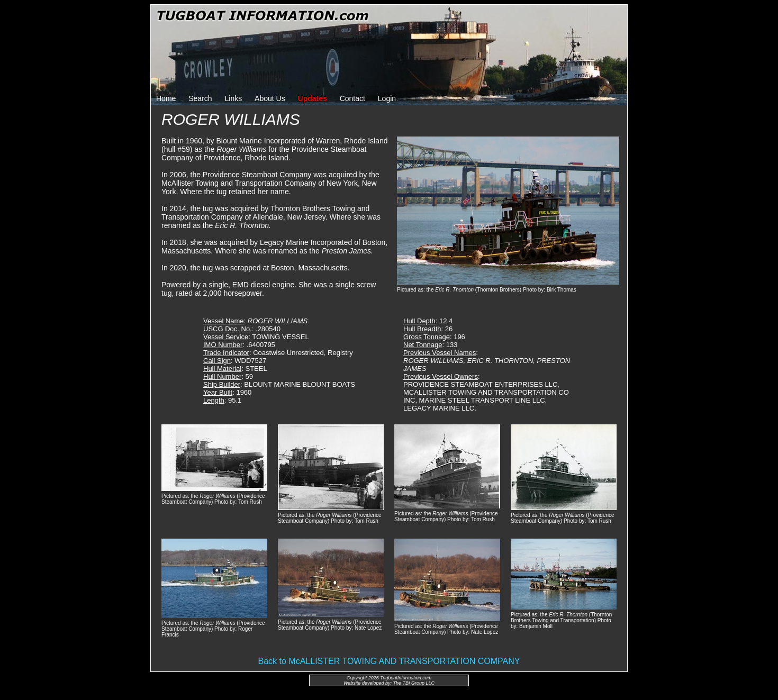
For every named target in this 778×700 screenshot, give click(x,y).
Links (234, 98)
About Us (270, 98)
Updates (313, 98)
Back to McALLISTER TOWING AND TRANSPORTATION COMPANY (389, 661)
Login (387, 98)
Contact (352, 98)
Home (166, 98)
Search (200, 98)
